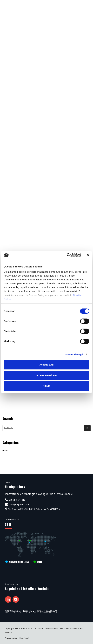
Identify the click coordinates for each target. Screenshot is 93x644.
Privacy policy (11, 638)
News (5, 450)
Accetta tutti (47, 365)
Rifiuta (47, 386)
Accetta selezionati (46, 375)
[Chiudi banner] (88, 255)
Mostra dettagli (74, 354)
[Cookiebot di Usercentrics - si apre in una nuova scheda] (67, 255)
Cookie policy (25, 638)
